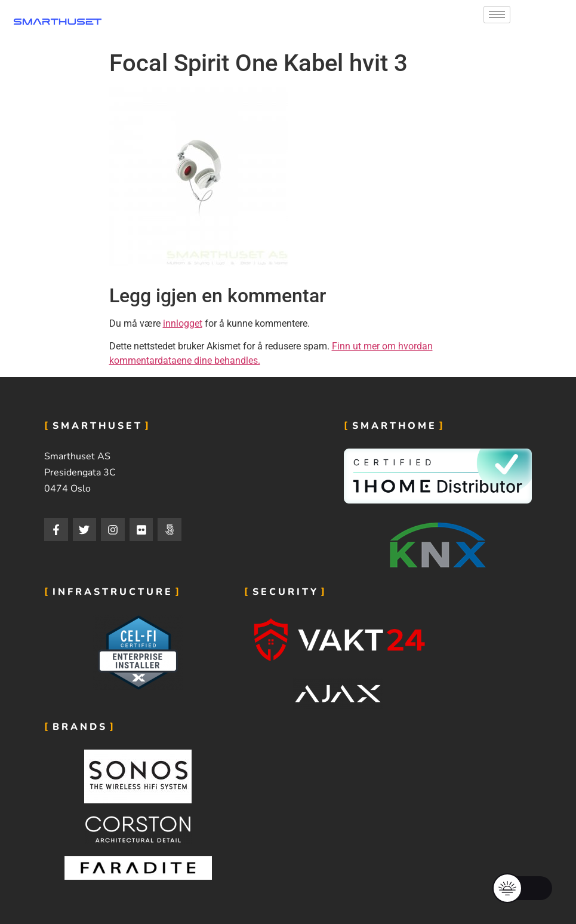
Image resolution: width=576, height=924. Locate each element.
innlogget (183, 323)
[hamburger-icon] (497, 15)
